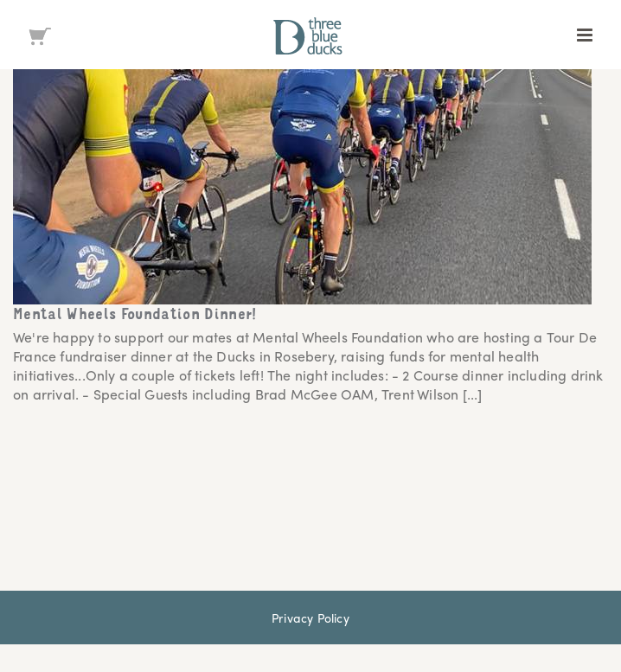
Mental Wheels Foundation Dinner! (135, 316)
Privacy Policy (310, 618)
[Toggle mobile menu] (586, 35)
